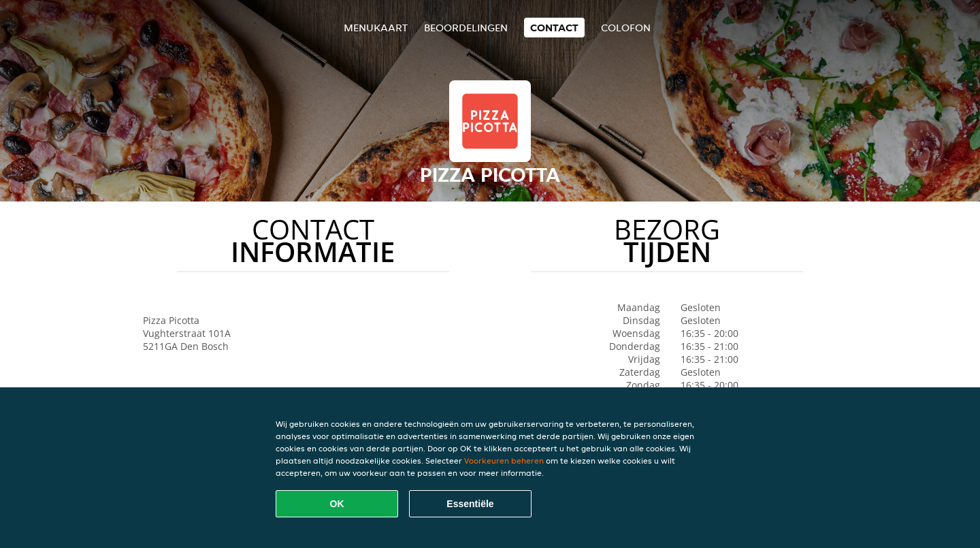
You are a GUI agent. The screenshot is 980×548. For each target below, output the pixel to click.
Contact (554, 28)
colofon (626, 28)
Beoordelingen (466, 28)
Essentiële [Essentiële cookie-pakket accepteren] (470, 504)
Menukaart (376, 28)
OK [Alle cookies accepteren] (337, 504)
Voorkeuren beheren (504, 461)
